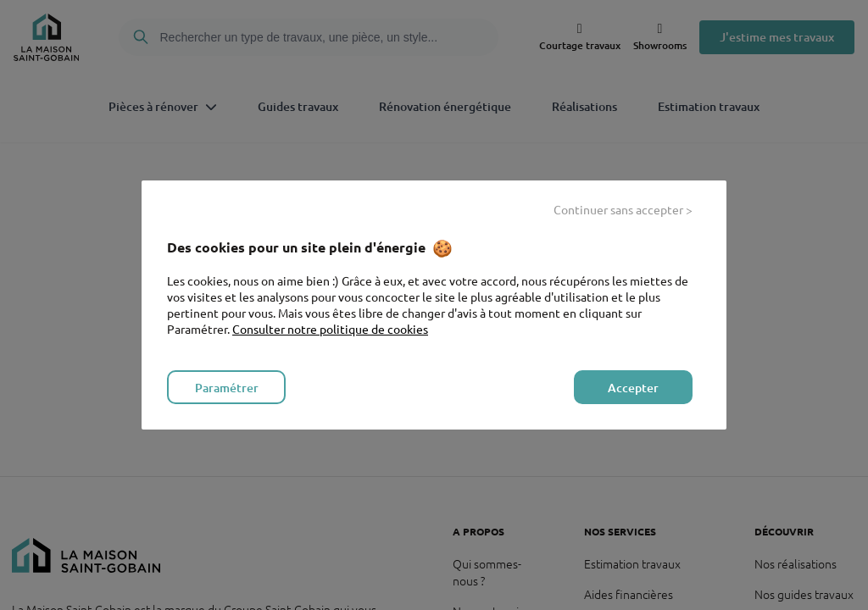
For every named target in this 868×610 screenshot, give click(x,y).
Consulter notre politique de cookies (330, 329)
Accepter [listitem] (633, 388)
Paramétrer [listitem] (227, 388)
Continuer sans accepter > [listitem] (623, 209)
